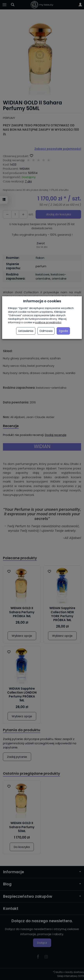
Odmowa (46, 331)
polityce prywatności (48, 322)
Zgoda (63, 331)
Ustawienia (26, 331)
